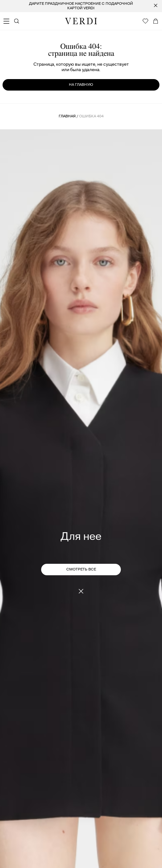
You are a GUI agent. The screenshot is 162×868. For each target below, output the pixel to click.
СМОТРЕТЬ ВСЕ (81, 569)
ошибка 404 (91, 116)
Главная (67, 116)
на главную (81, 85)
